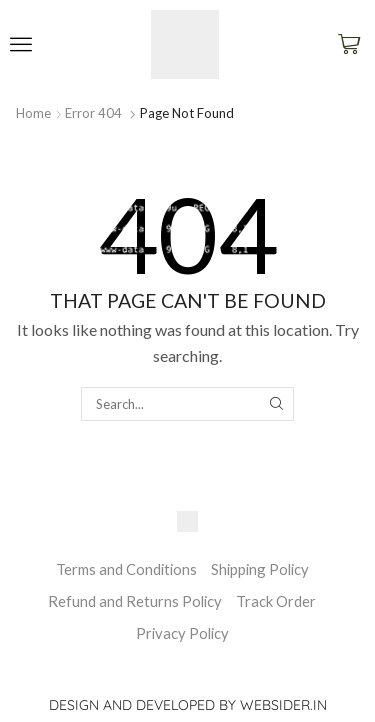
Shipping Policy (260, 569)
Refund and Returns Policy (135, 601)
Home (33, 113)
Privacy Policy (182, 633)
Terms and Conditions (126, 569)
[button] (21, 44)
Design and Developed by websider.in (188, 705)
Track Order (276, 601)
